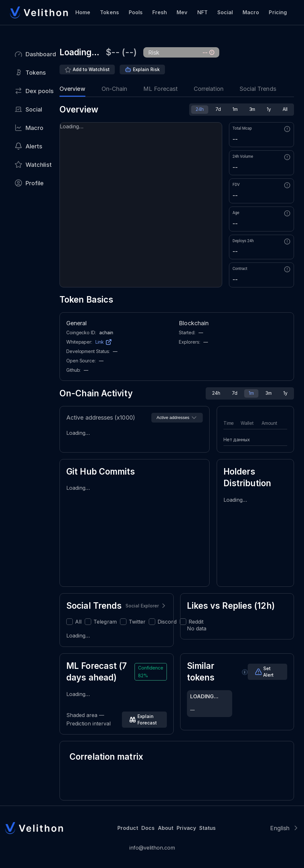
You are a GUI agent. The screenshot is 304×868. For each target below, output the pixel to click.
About (166, 828)
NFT (202, 12)
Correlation (209, 89)
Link (100, 342)
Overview (72, 89)
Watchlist (39, 165)
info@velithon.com (152, 848)
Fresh (160, 12)
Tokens (109, 12)
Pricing (278, 12)
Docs (148, 828)
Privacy (186, 828)
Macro (251, 12)
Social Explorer (142, 606)
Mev (182, 12)
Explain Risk (146, 69)
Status (207, 828)
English (280, 828)
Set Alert (268, 672)
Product (128, 828)
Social (225, 12)
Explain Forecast (147, 719)
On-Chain (114, 89)
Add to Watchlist (91, 69)
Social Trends (258, 89)
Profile (35, 183)
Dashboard (41, 54)
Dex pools (40, 91)
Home (83, 12)
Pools (136, 12)
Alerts (34, 146)
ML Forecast (160, 89)
